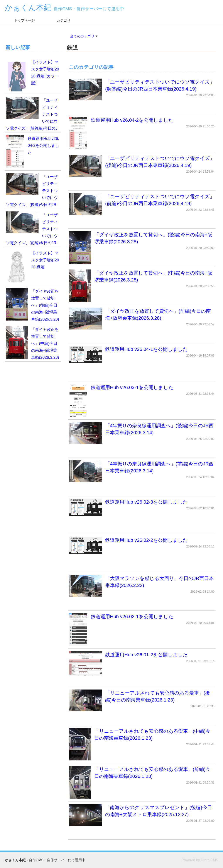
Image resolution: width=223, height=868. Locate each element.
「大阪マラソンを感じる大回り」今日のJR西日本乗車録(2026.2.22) (142, 586)
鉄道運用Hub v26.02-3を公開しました (142, 507)
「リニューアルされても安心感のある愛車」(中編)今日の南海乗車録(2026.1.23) (142, 744)
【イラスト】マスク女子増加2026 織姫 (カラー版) (32, 75)
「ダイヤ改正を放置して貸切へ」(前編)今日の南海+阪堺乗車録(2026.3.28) (142, 319)
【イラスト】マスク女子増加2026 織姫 (32, 266)
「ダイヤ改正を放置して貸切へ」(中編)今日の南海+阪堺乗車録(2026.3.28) (142, 286)
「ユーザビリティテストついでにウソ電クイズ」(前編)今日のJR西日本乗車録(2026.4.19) (142, 204)
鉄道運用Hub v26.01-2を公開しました (142, 664)
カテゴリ (64, 20)
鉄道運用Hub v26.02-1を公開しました (142, 630)
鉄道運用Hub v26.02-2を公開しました (142, 545)
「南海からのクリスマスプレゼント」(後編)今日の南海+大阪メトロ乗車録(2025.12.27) (142, 815)
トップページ (24, 20)
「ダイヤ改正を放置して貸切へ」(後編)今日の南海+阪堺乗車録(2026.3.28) (142, 248)
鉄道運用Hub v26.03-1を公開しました (142, 400)
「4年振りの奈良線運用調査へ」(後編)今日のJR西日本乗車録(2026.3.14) (142, 433)
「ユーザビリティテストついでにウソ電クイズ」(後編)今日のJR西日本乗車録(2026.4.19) (142, 166)
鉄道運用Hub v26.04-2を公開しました (142, 133)
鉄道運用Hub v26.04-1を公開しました (142, 354)
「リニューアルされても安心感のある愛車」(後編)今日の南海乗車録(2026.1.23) (142, 700)
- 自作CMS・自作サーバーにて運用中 (45, 860)
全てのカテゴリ (82, 36)
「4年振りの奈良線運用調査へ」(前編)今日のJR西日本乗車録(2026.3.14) (142, 471)
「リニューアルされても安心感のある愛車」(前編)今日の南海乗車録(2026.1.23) (142, 782)
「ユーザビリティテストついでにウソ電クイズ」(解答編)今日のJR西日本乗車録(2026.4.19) (142, 89)
